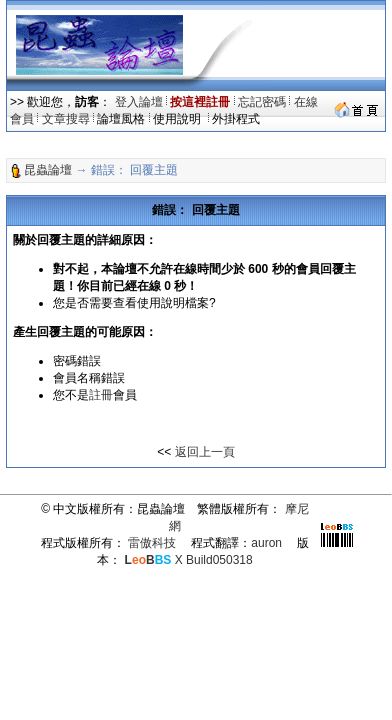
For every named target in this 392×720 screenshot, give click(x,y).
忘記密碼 (262, 102)
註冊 (101, 395)
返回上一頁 (205, 452)
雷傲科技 (152, 543)
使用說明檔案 (173, 303)
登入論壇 (139, 102)
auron (266, 543)
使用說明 (178, 119)
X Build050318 (189, 560)
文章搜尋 (66, 119)
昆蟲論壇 (48, 170)
